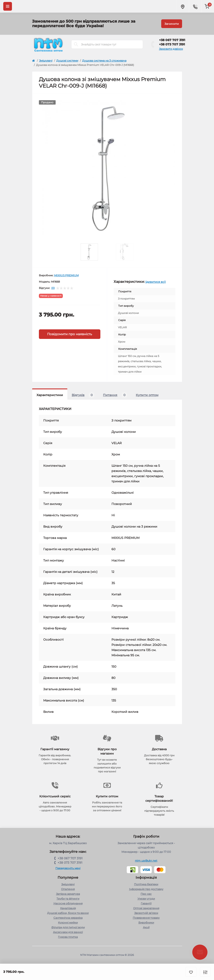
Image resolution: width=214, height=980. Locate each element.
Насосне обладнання (68, 903)
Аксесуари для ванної (68, 932)
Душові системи (67, 61)
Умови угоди (146, 899)
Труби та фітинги (68, 899)
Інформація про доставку (146, 889)
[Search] (76, 44)
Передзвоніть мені (68, 868)
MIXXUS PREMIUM (66, 275)
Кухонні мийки (68, 922)
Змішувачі (46, 61)
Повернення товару (146, 918)
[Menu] (8, 6)
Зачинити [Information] (172, 24)
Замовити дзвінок (171, 49)
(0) (53, 288)
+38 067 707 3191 (172, 40)
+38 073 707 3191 (172, 44)
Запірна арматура (68, 894)
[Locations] (182, 6)
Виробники (146, 922)
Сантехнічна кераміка (68, 918)
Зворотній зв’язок (146, 913)
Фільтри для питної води (68, 927)
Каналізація (68, 908)
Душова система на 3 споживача (104, 61)
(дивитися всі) (156, 282)
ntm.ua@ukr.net (146, 861)
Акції (146, 927)
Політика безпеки (146, 884)
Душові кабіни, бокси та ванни (68, 913)
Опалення (68, 889)
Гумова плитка (68, 937)
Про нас (146, 894)
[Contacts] (195, 6)
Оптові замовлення (146, 908)
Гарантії (146, 903)
